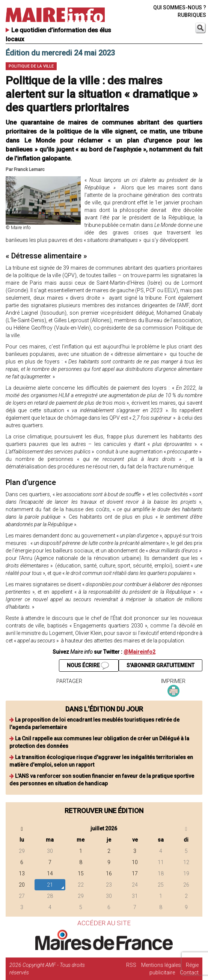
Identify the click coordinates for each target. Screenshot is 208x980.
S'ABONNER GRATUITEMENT (161, 665)
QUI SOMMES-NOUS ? (180, 8)
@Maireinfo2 (139, 652)
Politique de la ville (31, 66)
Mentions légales (161, 965)
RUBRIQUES (192, 15)
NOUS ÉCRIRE (88, 666)
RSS (131, 965)
